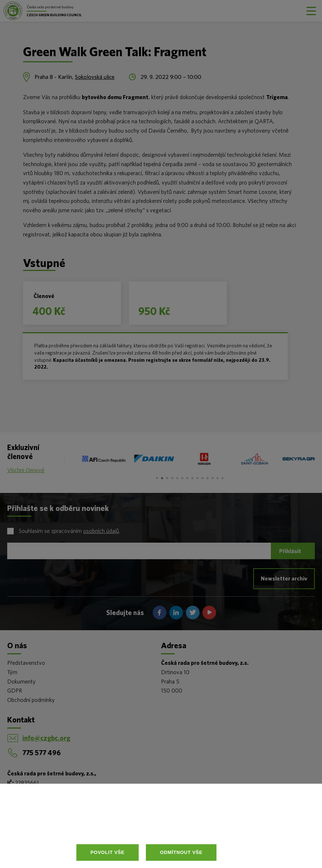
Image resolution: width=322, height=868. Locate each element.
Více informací (150, 827)
